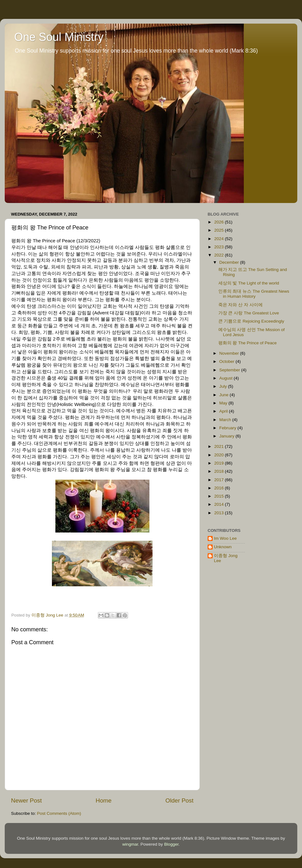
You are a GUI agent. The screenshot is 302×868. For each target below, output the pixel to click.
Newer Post (26, 800)
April (224, 411)
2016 (220, 488)
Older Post (179, 800)
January (227, 436)
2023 (220, 247)
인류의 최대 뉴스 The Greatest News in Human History (254, 294)
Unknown (223, 547)
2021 (220, 446)
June (224, 395)
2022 (220, 255)
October (227, 361)
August (226, 378)
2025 (220, 230)
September (230, 370)
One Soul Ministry (59, 37)
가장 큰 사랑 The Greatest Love (249, 313)
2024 (220, 239)
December (230, 262)
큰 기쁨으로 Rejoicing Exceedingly (251, 321)
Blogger (171, 844)
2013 (220, 513)
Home (103, 800)
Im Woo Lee (225, 538)
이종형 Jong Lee (226, 558)
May (224, 403)
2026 (220, 222)
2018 (220, 471)
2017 (220, 480)
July (224, 386)
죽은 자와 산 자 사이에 (240, 305)
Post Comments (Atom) (59, 813)
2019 (220, 463)
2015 (220, 496)
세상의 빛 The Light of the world (249, 283)
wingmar (130, 844)
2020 (220, 455)
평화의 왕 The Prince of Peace (248, 343)
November (230, 353)
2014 (220, 504)
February (228, 428)
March (226, 420)
